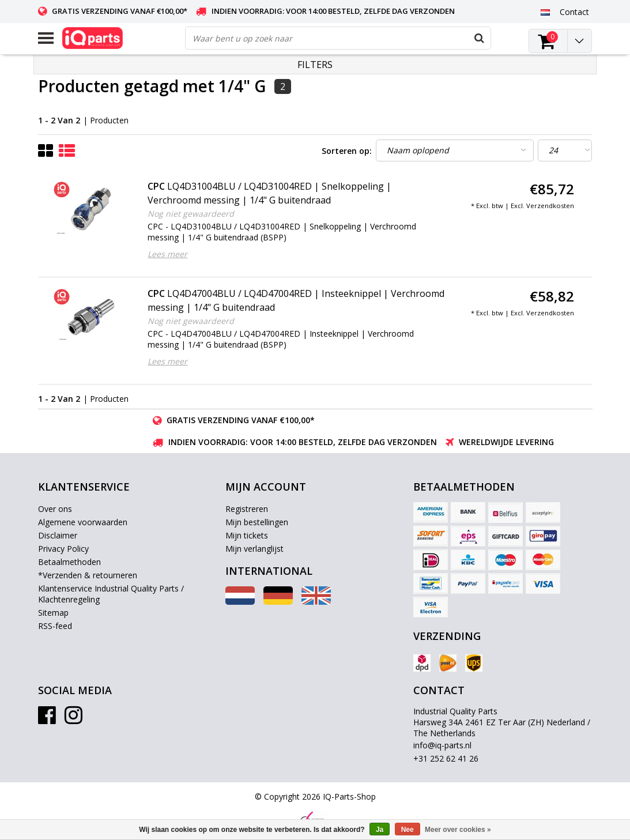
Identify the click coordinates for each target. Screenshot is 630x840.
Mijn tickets (247, 535)
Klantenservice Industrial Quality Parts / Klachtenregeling (111, 594)
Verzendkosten (550, 206)
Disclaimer (58, 535)
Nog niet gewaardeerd (191, 214)
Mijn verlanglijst (254, 549)
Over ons (55, 509)
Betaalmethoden (69, 562)
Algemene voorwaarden (83, 522)
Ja (380, 830)
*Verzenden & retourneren (88, 575)
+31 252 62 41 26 (446, 758)
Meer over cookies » (458, 830)
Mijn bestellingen (257, 522)
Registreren (247, 509)
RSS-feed (55, 626)
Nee (408, 830)
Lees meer (167, 254)
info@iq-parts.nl (442, 745)
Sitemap (53, 613)
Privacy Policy (63, 549)
